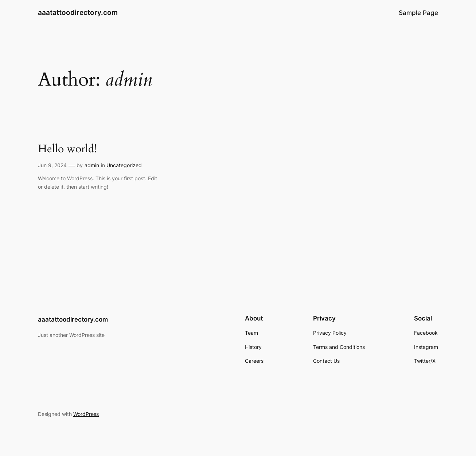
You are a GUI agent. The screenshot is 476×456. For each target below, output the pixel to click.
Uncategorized (124, 165)
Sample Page (418, 13)
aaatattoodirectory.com (78, 12)
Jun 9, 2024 (52, 165)
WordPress (86, 414)
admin (92, 165)
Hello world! (67, 149)
